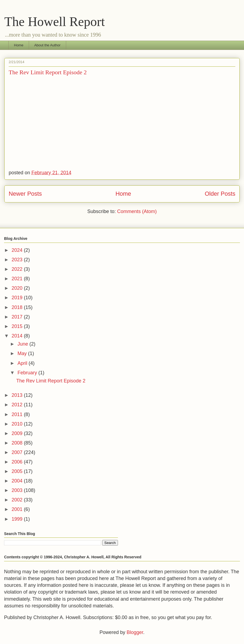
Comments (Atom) (137, 211)
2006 (18, 462)
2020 (18, 288)
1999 (18, 519)
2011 (18, 414)
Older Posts (220, 194)
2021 (18, 279)
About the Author (47, 45)
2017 (18, 317)
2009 (18, 433)
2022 (18, 269)
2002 (18, 500)
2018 (18, 307)
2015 (18, 326)
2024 (18, 250)
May (23, 353)
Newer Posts (25, 194)
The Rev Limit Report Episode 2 (48, 72)
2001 (18, 509)
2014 (18, 336)
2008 (18, 443)
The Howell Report (55, 22)
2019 (18, 298)
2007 (18, 452)
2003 (18, 490)
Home (19, 45)
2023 (18, 260)
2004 (18, 481)
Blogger (135, 632)
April (23, 363)
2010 (18, 424)
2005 (18, 471)
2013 (18, 395)
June (23, 344)
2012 (18, 405)
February (28, 373)
